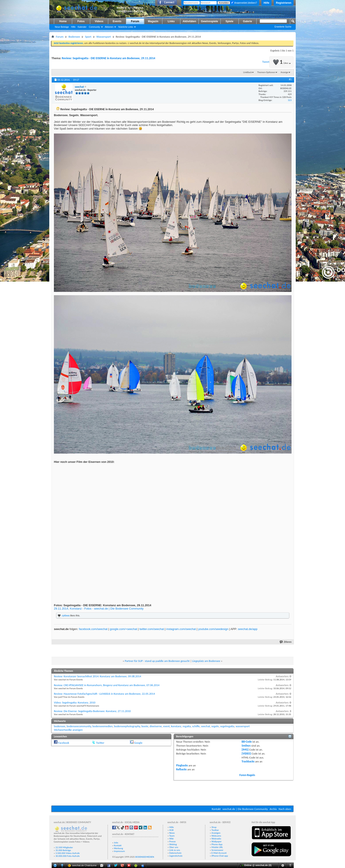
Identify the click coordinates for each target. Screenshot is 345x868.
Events (117, 21)
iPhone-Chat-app (220, 856)
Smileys (246, 746)
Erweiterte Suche (283, 27)
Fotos (81, 21)
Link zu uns (175, 850)
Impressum (119, 851)
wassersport (243, 726)
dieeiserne (156, 726)
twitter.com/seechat (152, 629)
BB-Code (247, 742)
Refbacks (182, 769)
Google (138, 743)
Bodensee (74, 37)
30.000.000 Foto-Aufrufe (68, 856)
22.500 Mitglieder (64, 847)
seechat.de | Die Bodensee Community (245, 809)
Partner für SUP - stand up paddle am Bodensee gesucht (157, 661)
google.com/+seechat (123, 629)
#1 (290, 79)
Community (95, 27)
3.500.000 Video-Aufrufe (68, 853)
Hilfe (266, 3)
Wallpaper (217, 841)
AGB (171, 830)
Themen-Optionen (266, 72)
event (166, 726)
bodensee (60, 726)
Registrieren (284, 3)
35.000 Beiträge (63, 850)
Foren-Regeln (247, 775)
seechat (206, 726)
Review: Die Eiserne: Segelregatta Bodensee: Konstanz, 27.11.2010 (92, 711)
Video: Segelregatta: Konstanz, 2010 (75, 702)
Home (63, 21)
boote (145, 726)
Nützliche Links (126, 27)
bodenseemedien (103, 726)
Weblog (173, 844)
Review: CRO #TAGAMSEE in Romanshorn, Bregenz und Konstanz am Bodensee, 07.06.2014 (107, 685)
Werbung (118, 848)
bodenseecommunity (79, 726)
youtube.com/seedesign (213, 629)
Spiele (229, 21)
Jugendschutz (176, 856)
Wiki (171, 839)
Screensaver (217, 850)
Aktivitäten (189, 21)
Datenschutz (175, 853)
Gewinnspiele (209, 21)
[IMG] (245, 750)
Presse (172, 841)
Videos (99, 21)
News (172, 833)
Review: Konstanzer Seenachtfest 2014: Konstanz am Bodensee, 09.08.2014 (97, 676)
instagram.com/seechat (181, 629)
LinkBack (248, 72)
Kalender (82, 27)
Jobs (116, 843)
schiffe (196, 726)
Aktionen (109, 27)
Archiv (273, 809)
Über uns (174, 847)
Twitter (100, 743)
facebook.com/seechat (93, 629)
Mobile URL (217, 847)
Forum (135, 21)
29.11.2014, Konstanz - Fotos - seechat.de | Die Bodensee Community (99, 609)
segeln (215, 726)
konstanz (176, 726)
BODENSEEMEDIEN (145, 857)
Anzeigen (216, 833)
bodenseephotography (127, 726)
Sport (88, 37)
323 (290, 100)
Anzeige (284, 72)
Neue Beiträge (62, 27)
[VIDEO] (246, 754)
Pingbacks (182, 765)
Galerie (247, 21)
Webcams (216, 836)
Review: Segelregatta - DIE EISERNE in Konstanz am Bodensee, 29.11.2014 (109, 58)
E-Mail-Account (219, 853)
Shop (214, 827)
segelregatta (227, 726)
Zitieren (286, 642)
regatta (187, 726)
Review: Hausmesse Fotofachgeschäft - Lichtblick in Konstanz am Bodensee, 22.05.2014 (104, 694)
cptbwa (66, 615)
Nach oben (285, 809)
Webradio (216, 839)
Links (171, 21)
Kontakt (216, 809)
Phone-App (217, 844)
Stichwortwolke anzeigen (68, 730)
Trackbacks (248, 761)
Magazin (153, 21)
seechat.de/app (248, 629)
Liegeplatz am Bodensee (206, 661)
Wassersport (104, 37)
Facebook (64, 743)
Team (172, 836)
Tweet (266, 62)
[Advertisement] (172, 792)
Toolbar (215, 830)
